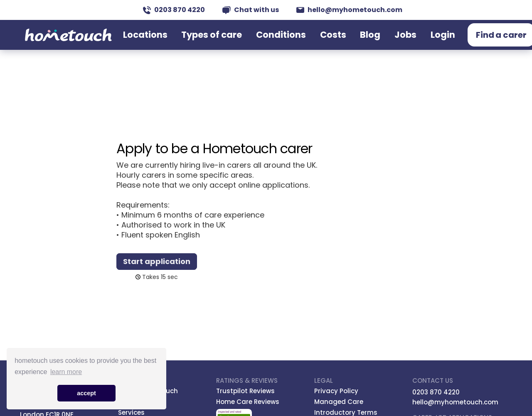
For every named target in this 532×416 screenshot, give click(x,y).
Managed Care (339, 402)
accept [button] (86, 393)
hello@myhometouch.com (349, 10)
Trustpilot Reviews (245, 391)
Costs (332, 43)
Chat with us (251, 10)
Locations (181, 43)
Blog (362, 43)
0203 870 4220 (174, 10)
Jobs (389, 43)
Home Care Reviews (248, 402)
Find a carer (472, 43)
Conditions (291, 43)
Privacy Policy (336, 391)
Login (418, 43)
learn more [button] (66, 372)
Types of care (235, 43)
